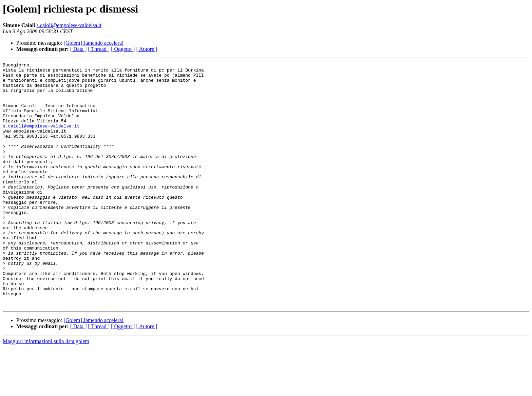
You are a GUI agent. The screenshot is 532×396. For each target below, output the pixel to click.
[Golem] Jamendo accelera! (94, 43)
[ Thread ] (99, 49)
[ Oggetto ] (123, 49)
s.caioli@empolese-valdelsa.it (69, 25)
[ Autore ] (147, 49)
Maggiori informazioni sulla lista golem (46, 390)
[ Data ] (79, 49)
